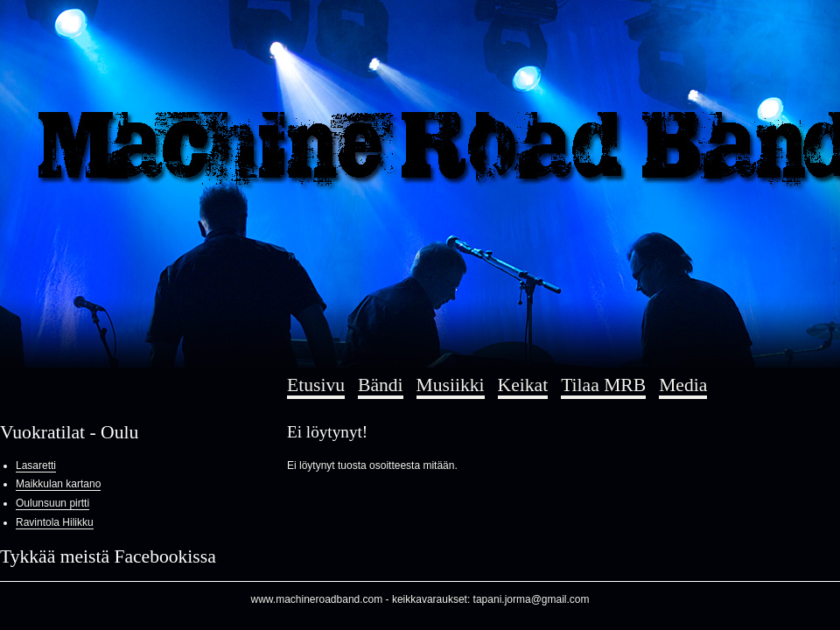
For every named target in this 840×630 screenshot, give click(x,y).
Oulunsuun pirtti (52, 503)
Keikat (523, 385)
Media (683, 385)
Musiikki (451, 385)
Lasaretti (36, 465)
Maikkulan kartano (58, 484)
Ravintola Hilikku (55, 522)
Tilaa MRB (603, 385)
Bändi (381, 385)
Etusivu (316, 385)
